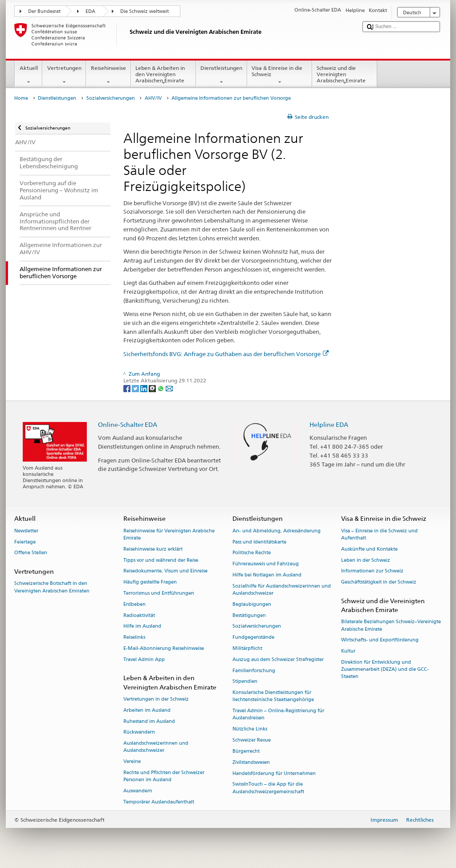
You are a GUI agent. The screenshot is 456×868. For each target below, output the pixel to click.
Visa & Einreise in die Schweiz (280, 75)
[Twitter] (136, 388)
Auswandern (138, 791)
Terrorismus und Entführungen (159, 593)
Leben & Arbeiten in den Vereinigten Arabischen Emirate (163, 75)
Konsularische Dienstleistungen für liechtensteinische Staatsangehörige (273, 696)
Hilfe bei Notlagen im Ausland (267, 575)
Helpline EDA (329, 424)
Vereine (132, 762)
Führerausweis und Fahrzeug (266, 564)
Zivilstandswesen (251, 762)
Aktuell (28, 75)
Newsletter (26, 531)
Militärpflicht (247, 648)
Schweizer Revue (252, 740)
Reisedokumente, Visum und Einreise (165, 571)
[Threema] (153, 388)
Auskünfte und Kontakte (369, 549)
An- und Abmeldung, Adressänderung (277, 531)
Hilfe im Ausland (142, 627)
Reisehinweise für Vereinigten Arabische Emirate (169, 534)
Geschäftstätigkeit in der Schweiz (379, 582)
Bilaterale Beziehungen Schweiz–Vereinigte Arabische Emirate (391, 626)
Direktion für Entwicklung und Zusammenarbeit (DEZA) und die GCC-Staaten (385, 669)
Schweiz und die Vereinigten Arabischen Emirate (345, 75)
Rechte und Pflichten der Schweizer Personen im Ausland (164, 776)
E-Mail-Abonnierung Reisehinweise (164, 648)
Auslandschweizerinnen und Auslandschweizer (156, 747)
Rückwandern (139, 732)
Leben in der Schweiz (366, 560)
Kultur (348, 651)
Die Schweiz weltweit (145, 11)
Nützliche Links (250, 729)
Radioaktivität (139, 615)
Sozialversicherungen (111, 98)
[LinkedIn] (145, 388)
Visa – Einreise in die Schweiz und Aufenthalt (379, 534)
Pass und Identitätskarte (259, 542)
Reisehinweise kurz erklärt (153, 549)
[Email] (169, 388)
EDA (90, 11)
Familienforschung (254, 671)
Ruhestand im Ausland (149, 721)
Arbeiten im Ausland (147, 710)
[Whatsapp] (161, 388)
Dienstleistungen (222, 75)
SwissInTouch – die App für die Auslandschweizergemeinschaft (268, 788)
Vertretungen (64, 75)
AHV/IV (153, 98)
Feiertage (25, 542)
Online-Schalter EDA (128, 424)
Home (21, 98)
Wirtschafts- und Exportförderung (380, 640)
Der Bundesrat (44, 11)
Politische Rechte (252, 553)
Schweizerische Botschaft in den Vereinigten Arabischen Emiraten (52, 587)
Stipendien (245, 682)
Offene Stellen (31, 553)
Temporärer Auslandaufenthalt (159, 802)
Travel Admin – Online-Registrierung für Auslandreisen (278, 715)
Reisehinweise (108, 75)
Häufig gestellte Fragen (150, 582)
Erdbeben (134, 604)
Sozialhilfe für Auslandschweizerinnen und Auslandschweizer (282, 590)
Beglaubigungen (252, 604)
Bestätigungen (249, 615)
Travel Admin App (144, 659)
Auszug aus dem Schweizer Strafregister (278, 659)
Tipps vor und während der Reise (161, 560)
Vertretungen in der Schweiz (156, 699)
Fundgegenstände (253, 638)
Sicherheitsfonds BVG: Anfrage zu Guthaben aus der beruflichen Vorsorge (226, 354)
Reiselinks (134, 638)
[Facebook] (128, 388)
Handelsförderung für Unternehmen (274, 773)
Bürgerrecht (246, 751)
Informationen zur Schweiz (372, 571)
